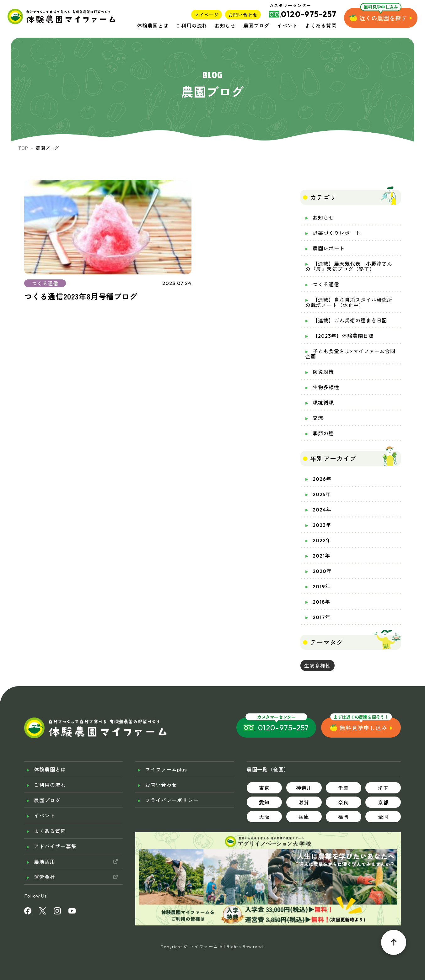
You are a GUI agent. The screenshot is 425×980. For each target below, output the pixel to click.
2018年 (321, 602)
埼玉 (383, 788)
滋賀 (304, 802)
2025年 (322, 494)
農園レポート (329, 248)
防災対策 (323, 372)
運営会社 (45, 877)
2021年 (321, 556)
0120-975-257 (284, 728)
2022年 (322, 540)
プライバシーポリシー (172, 800)
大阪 (264, 817)
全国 (383, 817)
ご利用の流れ (191, 25)
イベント (287, 25)
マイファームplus (166, 769)
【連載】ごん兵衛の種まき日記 (350, 320)
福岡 (343, 817)
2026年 (322, 479)
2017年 (322, 617)
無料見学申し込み (363, 728)
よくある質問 (321, 25)
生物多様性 (326, 387)
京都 (383, 802)
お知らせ (225, 25)
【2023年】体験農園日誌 (343, 336)
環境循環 (323, 403)
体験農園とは (153, 25)
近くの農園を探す (383, 18)
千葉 (343, 788)
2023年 (322, 525)
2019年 (322, 586)
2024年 (322, 510)
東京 (264, 788)
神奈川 (304, 788)
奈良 (343, 802)
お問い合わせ (243, 15)
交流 (318, 418)
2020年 (322, 571)
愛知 (264, 802)
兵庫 (304, 817)
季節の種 (323, 433)
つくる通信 (326, 284)
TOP (23, 148)
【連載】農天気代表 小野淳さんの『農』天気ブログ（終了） (349, 266)
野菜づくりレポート (337, 233)
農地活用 (45, 861)
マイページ (207, 15)
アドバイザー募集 (55, 846)
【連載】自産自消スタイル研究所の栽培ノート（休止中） (349, 302)
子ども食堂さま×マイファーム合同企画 (350, 354)
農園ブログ (256, 25)
